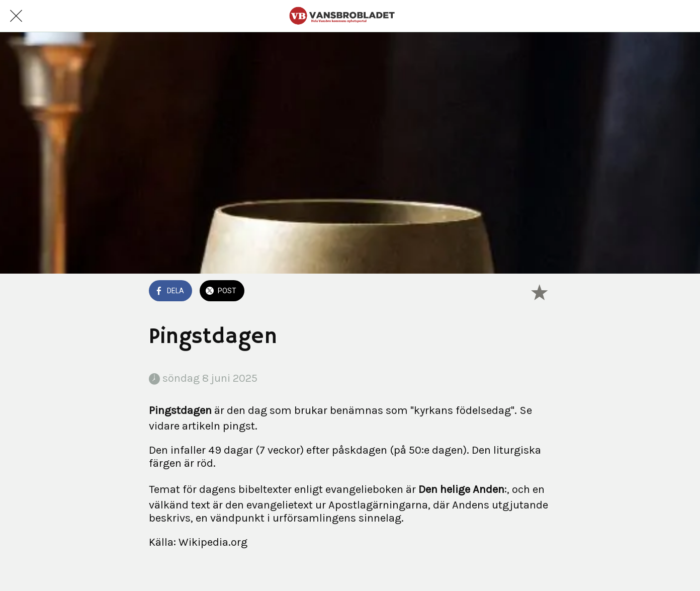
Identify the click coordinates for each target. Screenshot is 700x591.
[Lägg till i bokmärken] (539, 292)
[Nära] (16, 16)
